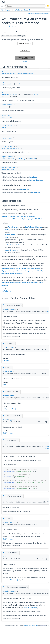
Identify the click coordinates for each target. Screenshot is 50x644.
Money (23, 159)
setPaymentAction (8, 74)
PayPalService (13, 227)
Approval (12, 167)
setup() (8, 230)
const (18, 84)
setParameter (7, 95)
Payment (8, 10)
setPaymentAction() (9, 409)
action (31, 74)
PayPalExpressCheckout (22, 10)
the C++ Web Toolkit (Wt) (31, 626)
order (4, 117)
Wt (2, 10)
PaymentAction (22, 74)
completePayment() (12, 250)
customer (5, 107)
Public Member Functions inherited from (19, 177)
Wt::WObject (33, 177)
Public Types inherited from (15, 190)
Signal (4, 126)
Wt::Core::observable (36, 180)
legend (25, 61)
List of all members (44, 13)
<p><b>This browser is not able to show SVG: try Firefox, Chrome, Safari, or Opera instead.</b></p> (25, 51)
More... (28, 32)
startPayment (7, 138)
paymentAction (7, 84)
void (3, 72)
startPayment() (10, 235)
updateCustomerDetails (10, 149)
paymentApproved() (12, 580)
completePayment (8, 159)
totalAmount (31, 159)
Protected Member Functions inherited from (21, 193)
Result (11, 126)
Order (9, 115)
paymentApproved (8, 169)
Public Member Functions (34, 13)
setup (4, 128)
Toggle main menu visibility (3, 5)
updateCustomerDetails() (14, 245)
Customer (10, 105)
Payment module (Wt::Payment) (9, 26)
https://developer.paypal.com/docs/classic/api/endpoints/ (21, 268)
